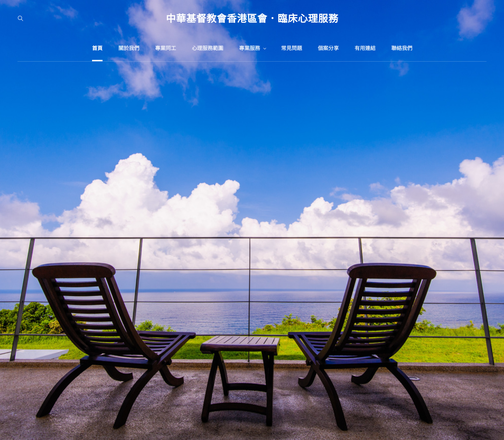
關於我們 (129, 48)
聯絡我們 (402, 48)
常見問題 (292, 48)
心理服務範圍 (208, 48)
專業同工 (166, 48)
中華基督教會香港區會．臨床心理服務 (252, 18)
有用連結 (365, 48)
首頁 (97, 48)
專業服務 (253, 48)
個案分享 (328, 48)
